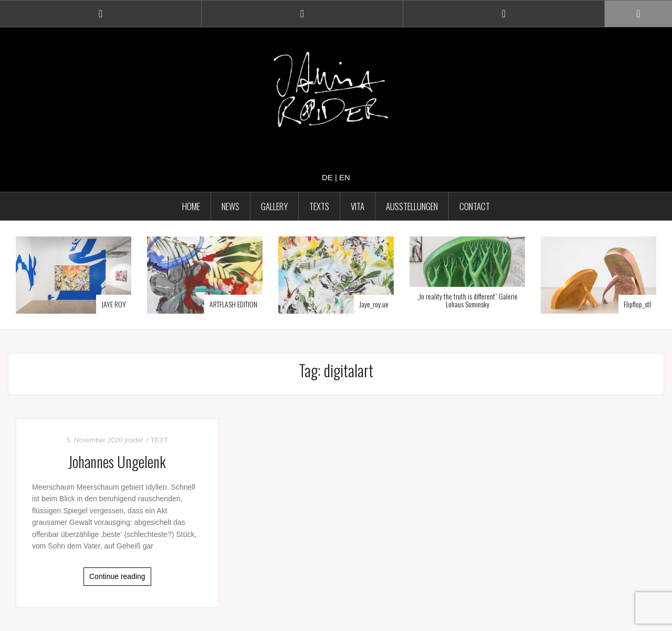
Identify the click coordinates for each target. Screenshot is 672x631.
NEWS (230, 206)
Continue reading (117, 576)
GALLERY (274, 206)
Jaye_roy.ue (374, 304)
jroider (134, 440)
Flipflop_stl (637, 304)
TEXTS (319, 206)
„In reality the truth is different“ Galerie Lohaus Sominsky (468, 300)
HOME (191, 206)
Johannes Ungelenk (117, 462)
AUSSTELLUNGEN (412, 206)
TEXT (159, 440)
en (345, 177)
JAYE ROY (114, 304)
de (327, 177)
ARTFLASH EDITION (233, 304)
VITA (358, 206)
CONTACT (475, 206)
